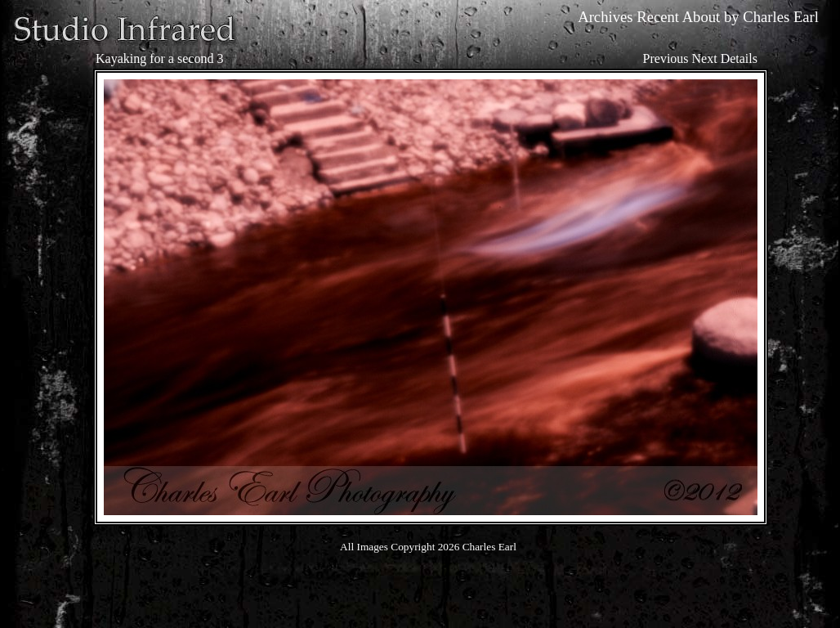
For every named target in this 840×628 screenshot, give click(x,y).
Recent (658, 17)
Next (705, 58)
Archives (605, 17)
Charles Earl (781, 17)
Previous (666, 58)
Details (739, 58)
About (701, 17)
